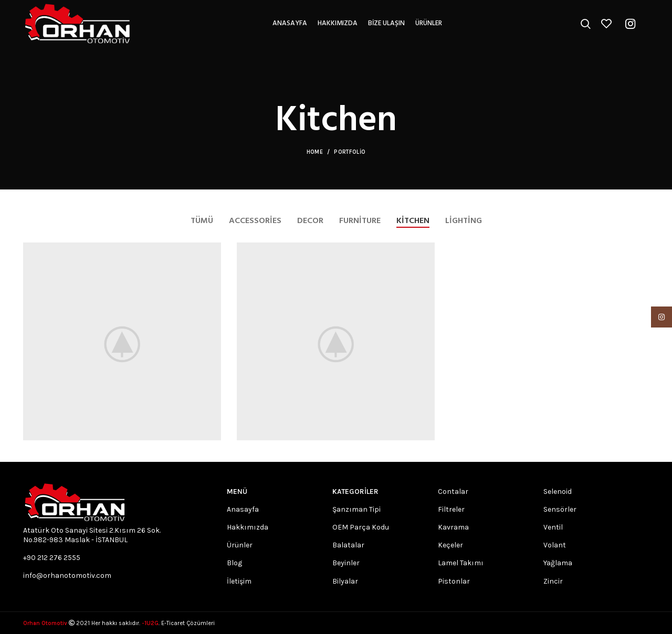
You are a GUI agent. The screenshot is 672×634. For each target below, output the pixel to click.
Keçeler (450, 545)
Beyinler (346, 563)
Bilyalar (345, 581)
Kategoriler (355, 491)
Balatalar (348, 545)
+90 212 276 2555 (52, 558)
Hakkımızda (248, 527)
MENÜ (237, 491)
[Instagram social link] (630, 24)
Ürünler (240, 545)
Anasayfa (243, 509)
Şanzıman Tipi (356, 509)
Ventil (553, 527)
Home (315, 152)
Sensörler (560, 509)
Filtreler (451, 509)
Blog (234, 563)
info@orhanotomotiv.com (67, 575)
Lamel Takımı (461, 563)
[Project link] (122, 341)
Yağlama (558, 563)
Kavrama (453, 527)
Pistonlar (454, 581)
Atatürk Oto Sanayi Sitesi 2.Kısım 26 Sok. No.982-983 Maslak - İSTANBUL (92, 535)
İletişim (239, 581)
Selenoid (558, 491)
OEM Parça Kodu (361, 527)
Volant (555, 545)
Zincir (553, 581)
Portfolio (350, 152)
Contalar (453, 491)
